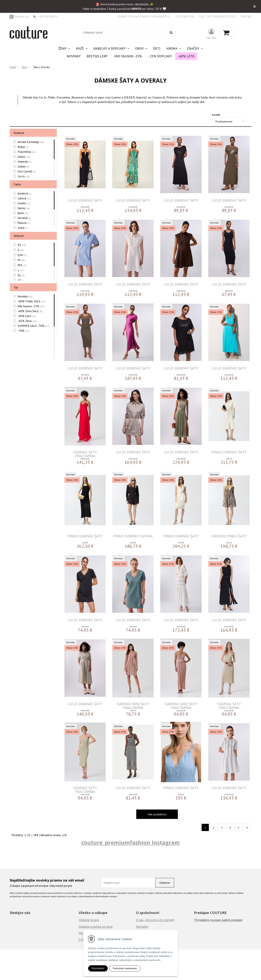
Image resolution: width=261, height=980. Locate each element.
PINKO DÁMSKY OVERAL (133, 536)
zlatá (23, 228)
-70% (23, 331)
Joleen (23, 166)
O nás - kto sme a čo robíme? (155, 920)
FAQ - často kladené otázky (218, 17)
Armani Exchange (31, 142)
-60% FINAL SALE (31, 301)
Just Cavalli (27, 171)
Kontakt (247, 17)
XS (22, 245)
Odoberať (165, 883)
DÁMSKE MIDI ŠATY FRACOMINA (181, 706)
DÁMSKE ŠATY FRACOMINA (85, 454)
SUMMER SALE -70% (33, 326)
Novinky (74, 56)
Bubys (23, 147)
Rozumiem (98, 968)
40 (21, 280)
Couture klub (185, 17)
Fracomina (27, 152)
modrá (24, 203)
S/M (22, 255)
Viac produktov (157, 814)
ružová (24, 198)
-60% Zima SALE (30, 311)
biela (23, 213)
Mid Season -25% (128, 56)
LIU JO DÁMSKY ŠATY (181, 368)
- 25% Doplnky (160, 56)
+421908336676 (48, 17)
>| (247, 828)
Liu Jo (24, 176)
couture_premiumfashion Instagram (130, 842)
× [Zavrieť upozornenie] (255, 6)
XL (21, 275)
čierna (24, 208)
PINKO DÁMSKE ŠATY (229, 452)
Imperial (25, 161)
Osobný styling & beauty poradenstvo (143, 17)
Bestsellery (97, 56)
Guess (24, 157)
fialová (24, 223)
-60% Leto (186, 56)
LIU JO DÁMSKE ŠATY (85, 200)
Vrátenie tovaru (89, 920)
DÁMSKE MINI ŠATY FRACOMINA (133, 706)
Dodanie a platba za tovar (96, 927)
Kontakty (142, 927)
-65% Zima (27, 321)
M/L (22, 265)
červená (24, 218)
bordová (25, 193)
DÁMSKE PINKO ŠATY (229, 536)
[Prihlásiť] (211, 33)
